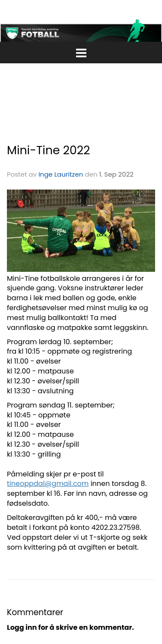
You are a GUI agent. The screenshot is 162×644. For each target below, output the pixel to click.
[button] (81, 51)
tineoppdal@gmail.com (48, 484)
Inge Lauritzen (61, 174)
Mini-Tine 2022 (48, 150)
